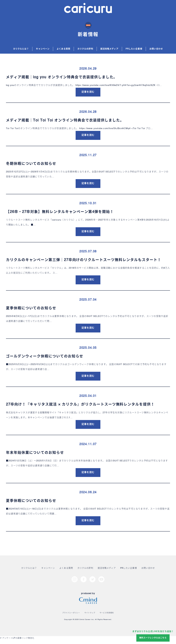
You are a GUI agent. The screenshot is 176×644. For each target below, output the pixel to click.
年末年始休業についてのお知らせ (35, 453)
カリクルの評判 (85, 49)
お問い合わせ (156, 49)
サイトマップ (90, 613)
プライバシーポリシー (71, 613)
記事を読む (88, 92)
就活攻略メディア (109, 49)
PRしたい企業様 (134, 49)
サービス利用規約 (107, 613)
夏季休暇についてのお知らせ (31, 308)
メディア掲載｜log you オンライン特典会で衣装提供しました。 (62, 77)
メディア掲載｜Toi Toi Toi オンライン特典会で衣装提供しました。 (65, 121)
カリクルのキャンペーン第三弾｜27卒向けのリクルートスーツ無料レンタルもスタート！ (84, 260)
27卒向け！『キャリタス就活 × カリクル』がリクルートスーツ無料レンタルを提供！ (80, 405)
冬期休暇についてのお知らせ (31, 164)
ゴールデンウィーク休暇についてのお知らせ (45, 357)
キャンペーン (43, 49)
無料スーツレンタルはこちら (153, 638)
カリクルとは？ (21, 49)
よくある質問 (63, 49)
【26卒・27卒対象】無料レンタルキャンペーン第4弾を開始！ (60, 212)
